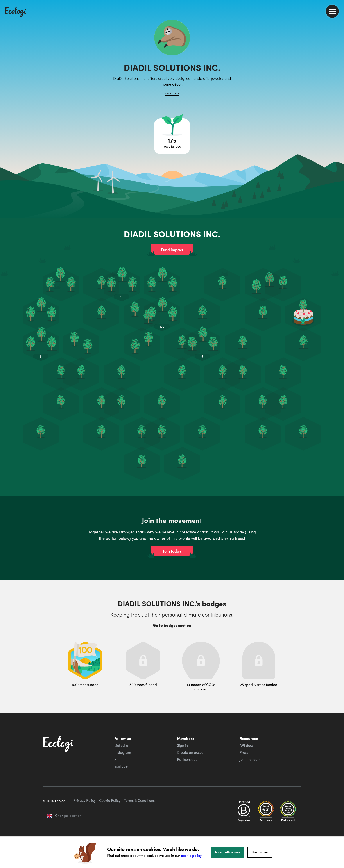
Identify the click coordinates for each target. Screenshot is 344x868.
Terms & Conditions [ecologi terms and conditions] (139, 821)
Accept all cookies (228, 852)
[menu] (332, 11)
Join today (172, 551)
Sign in (182, 745)
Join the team (250, 759)
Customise (260, 852)
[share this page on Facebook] (339, 62)
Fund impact (172, 250)
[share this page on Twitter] (339, 72)
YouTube (121, 766)
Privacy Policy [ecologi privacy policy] (85, 821)
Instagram (123, 752)
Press (244, 752)
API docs (246, 745)
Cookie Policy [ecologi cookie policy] (110, 821)
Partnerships (187, 759)
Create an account (192, 752)
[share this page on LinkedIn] (339, 81)
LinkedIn (121, 745)
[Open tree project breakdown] (172, 136)
